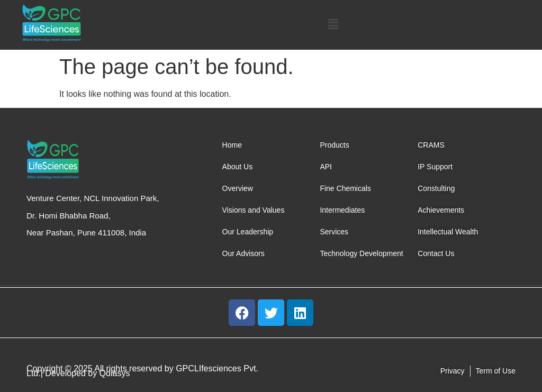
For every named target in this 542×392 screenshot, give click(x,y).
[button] (333, 25)
